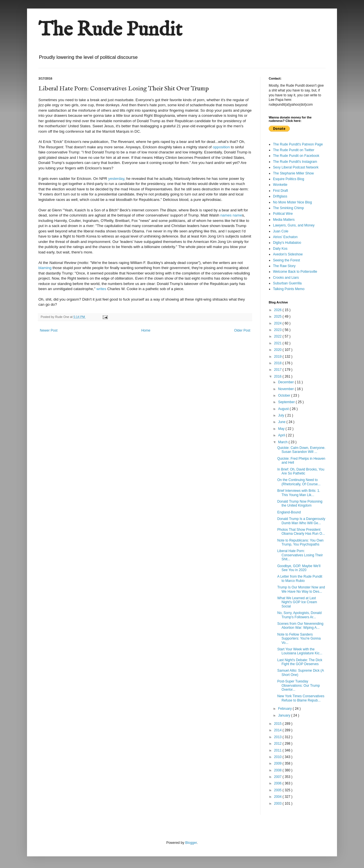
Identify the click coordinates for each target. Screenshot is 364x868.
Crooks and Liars (286, 278)
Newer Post (49, 330)
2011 (278, 750)
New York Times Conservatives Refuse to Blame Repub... (301, 698)
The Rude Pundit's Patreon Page (298, 144)
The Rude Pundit (110, 30)
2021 (278, 343)
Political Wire (283, 214)
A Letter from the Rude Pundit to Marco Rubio (300, 578)
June (282, 422)
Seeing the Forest (287, 260)
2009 (278, 763)
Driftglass (280, 196)
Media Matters (284, 220)
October (285, 396)
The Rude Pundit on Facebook (296, 156)
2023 (278, 330)
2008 (278, 770)
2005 (278, 790)
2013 (278, 737)
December (287, 382)
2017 (278, 370)
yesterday (116, 179)
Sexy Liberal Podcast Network (296, 167)
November (287, 389)
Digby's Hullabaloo (287, 243)
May (282, 429)
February (285, 709)
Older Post (242, 330)
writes (101, 289)
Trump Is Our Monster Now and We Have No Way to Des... (301, 589)
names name (231, 215)
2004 (278, 797)
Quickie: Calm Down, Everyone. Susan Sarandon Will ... (301, 450)
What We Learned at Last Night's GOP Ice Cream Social (297, 602)
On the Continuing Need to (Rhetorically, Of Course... (299, 482)
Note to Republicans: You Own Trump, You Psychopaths (300, 542)
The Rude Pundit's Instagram (295, 162)
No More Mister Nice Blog (292, 202)
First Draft (281, 191)
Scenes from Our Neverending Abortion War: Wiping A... (300, 626)
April (282, 435)
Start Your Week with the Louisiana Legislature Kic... (300, 651)
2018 (278, 363)
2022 (278, 336)
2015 (278, 724)
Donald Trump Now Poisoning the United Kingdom (300, 503)
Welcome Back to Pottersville (295, 272)
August (284, 409)
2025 (278, 317)
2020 (278, 350)
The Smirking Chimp (288, 208)
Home (146, 330)
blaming (45, 268)
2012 (278, 744)
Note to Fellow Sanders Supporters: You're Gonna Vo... (299, 639)
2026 (278, 310)
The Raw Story (284, 266)
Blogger (191, 843)
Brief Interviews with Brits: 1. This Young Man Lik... (299, 493)
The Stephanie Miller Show (293, 173)
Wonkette (280, 185)
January (285, 715)
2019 (278, 357)
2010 (278, 757)
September (287, 402)
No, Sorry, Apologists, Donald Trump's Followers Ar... (299, 615)
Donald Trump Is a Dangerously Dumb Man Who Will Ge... (301, 521)
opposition (221, 147)
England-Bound (289, 512)
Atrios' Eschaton (285, 237)
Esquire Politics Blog (288, 179)
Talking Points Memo (289, 289)
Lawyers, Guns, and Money (294, 225)
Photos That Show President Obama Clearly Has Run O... (301, 532)
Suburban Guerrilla (287, 283)
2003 (278, 804)
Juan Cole (281, 231)
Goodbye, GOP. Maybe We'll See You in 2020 (299, 568)
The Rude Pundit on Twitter (294, 150)
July (282, 415)
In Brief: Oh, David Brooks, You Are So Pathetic (301, 471)
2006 (278, 783)
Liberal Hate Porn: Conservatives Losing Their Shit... (300, 555)
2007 (278, 777)
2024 (278, 323)
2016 (278, 376)
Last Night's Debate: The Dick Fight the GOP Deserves (300, 662)
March (283, 442)
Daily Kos (280, 249)
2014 (278, 730)
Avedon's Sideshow (288, 254)
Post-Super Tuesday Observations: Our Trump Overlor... (299, 685)
